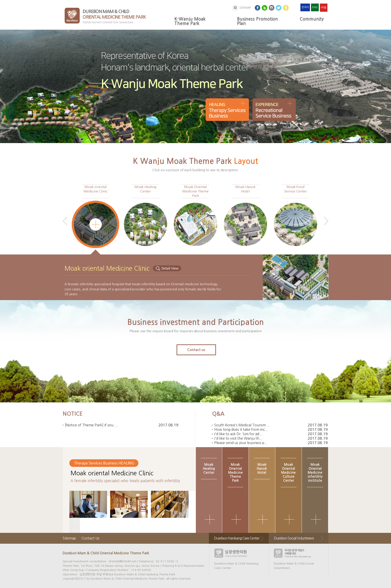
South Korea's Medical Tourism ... (242, 425)
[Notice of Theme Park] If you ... (91, 425)
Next (326, 221)
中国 (324, 8)
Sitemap (69, 538)
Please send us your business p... (241, 443)
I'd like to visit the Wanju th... (238, 438)
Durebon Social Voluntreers (294, 538)
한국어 (305, 7)
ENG (315, 7)
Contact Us (90, 538)
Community (312, 19)
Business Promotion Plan (258, 21)
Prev (65, 221)
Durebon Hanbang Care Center (237, 538)
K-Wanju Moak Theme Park (190, 21)
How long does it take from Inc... (241, 429)
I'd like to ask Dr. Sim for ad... (238, 434)
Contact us (196, 350)
